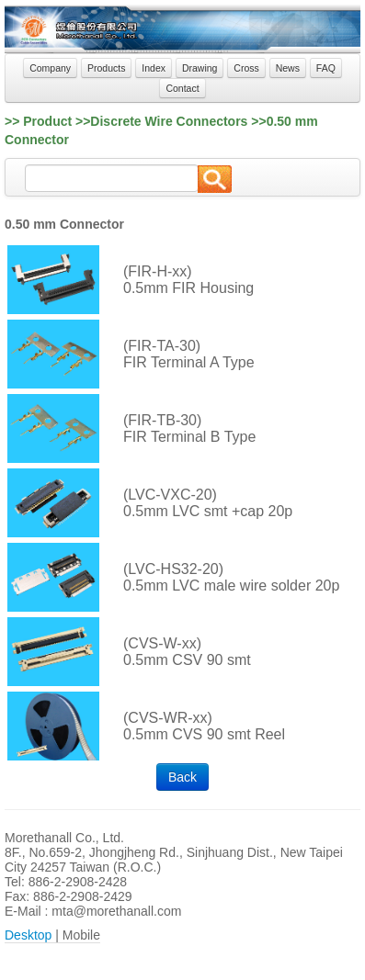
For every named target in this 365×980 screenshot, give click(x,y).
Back (182, 777)
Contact (182, 88)
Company (50, 68)
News (288, 68)
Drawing (200, 68)
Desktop (28, 935)
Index (154, 68)
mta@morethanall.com (116, 911)
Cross (246, 68)
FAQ (326, 68)
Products (106, 68)
